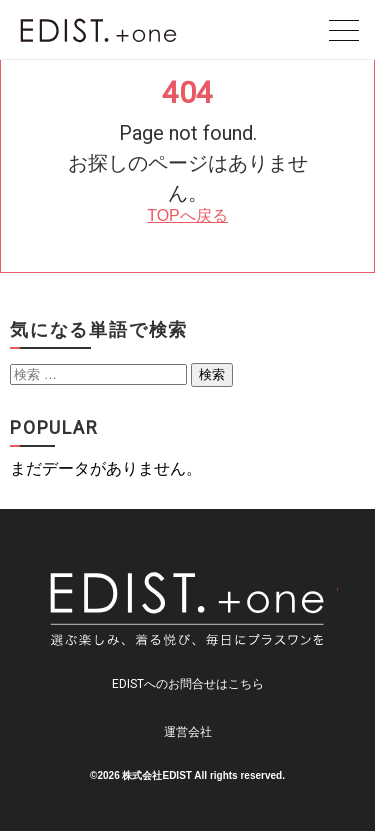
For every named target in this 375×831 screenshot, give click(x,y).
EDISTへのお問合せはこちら (188, 684)
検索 (212, 374)
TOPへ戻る (187, 215)
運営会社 (188, 732)
